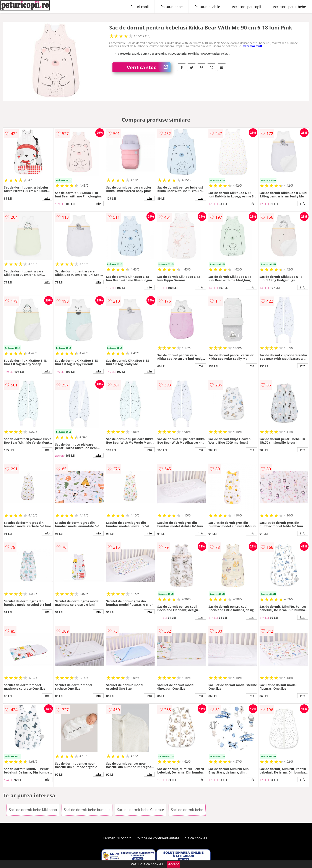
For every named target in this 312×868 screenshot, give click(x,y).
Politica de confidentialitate (158, 838)
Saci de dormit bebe (187, 810)
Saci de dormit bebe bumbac (87, 810)
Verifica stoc (149, 67)
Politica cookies (195, 838)
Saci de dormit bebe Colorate (141, 810)
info (47, 198)
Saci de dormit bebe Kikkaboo (33, 810)
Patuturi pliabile (207, 7)
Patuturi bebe (172, 7)
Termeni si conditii (118, 838)
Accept (174, 864)
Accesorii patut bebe (289, 7)
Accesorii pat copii (247, 7)
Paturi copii (140, 7)
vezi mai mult (253, 46)
